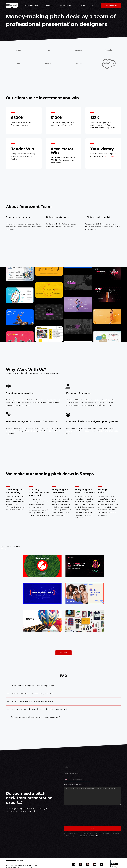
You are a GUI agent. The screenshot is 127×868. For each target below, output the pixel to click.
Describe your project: (73, 785)
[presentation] (72, 817)
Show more (64, 653)
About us (50, 5)
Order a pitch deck (111, 5)
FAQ (93, 5)
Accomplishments (32, 5)
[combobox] (67, 779)
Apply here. (109, 156)
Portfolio (81, 5)
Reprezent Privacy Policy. (89, 836)
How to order (65, 5)
